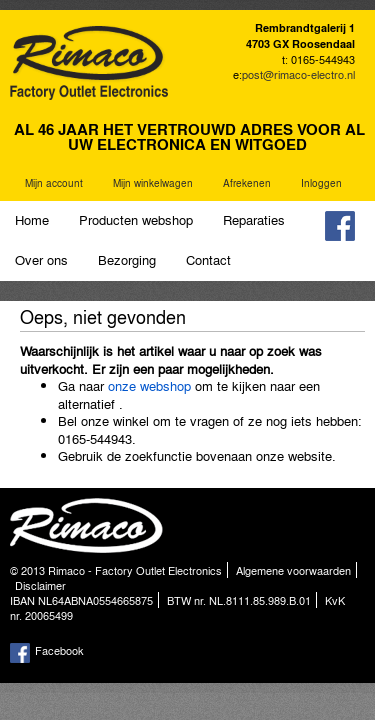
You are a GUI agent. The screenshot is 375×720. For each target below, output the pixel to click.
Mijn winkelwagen (153, 183)
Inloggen (321, 183)
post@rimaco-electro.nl (298, 74)
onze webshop (149, 385)
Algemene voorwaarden (293, 570)
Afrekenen (247, 183)
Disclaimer (40, 585)
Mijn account (54, 183)
